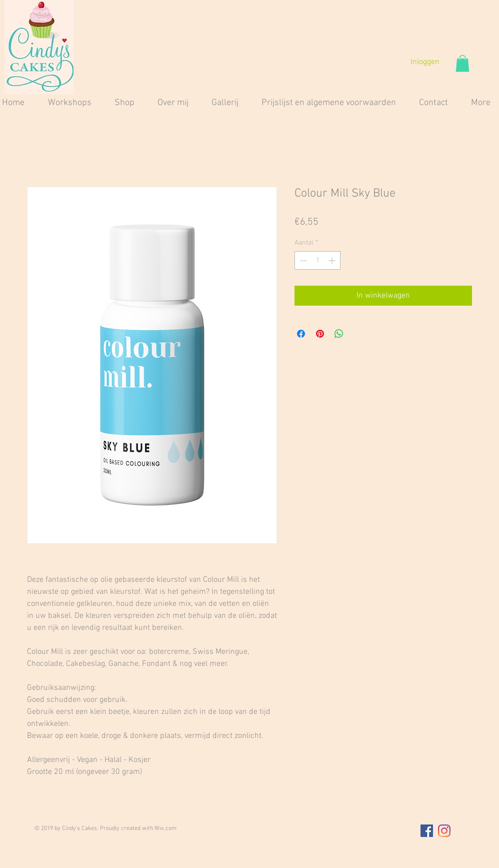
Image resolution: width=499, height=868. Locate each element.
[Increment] (333, 260)
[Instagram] (444, 831)
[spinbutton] (317, 260)
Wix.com (165, 828)
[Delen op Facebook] (301, 334)
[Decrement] (302, 260)
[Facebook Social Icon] (427, 831)
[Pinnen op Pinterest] (320, 334)
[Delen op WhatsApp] (339, 334)
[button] (462, 63)
